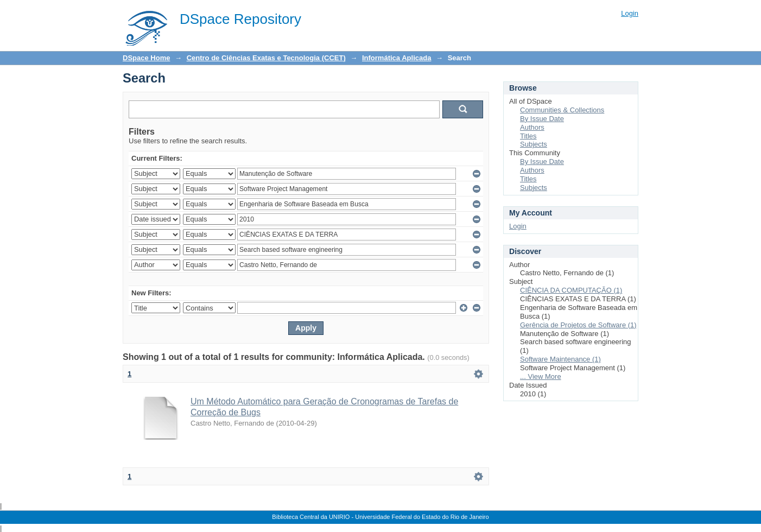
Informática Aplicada (397, 58)
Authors (532, 127)
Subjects (534, 144)
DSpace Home (146, 58)
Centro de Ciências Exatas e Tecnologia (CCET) (266, 58)
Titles (528, 136)
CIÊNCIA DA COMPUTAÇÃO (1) (571, 290)
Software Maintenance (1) (560, 359)
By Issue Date (542, 119)
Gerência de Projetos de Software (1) (578, 325)
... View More (541, 376)
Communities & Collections (562, 110)
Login (630, 13)
